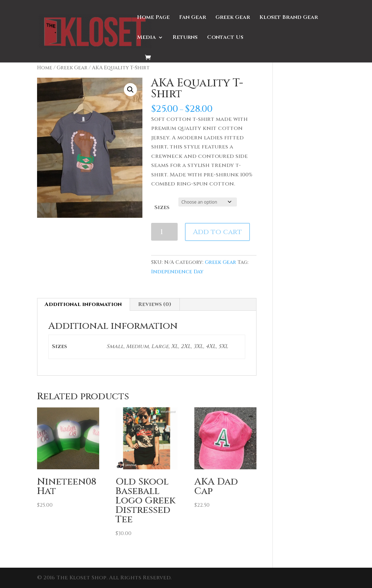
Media (146, 38)
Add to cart (217, 232)
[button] (130, 90)
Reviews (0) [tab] (155, 304)
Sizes (162, 207)
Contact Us (225, 38)
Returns (185, 38)
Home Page (153, 18)
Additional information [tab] (83, 304)
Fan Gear (193, 18)
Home (45, 68)
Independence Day (177, 272)
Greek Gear (233, 18)
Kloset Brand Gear (289, 18)
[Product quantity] (164, 232)
